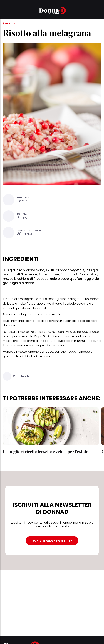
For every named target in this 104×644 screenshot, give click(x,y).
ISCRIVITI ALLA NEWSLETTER (52, 541)
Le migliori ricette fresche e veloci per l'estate (46, 451)
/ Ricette (9, 24)
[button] (5, 11)
